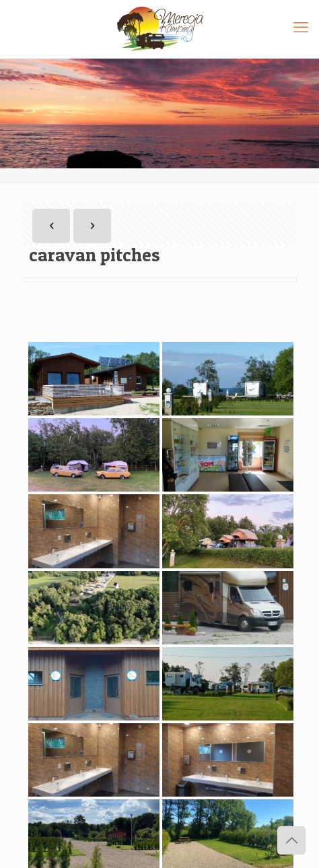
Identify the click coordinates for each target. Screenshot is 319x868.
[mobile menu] (301, 27)
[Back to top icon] (291, 840)
